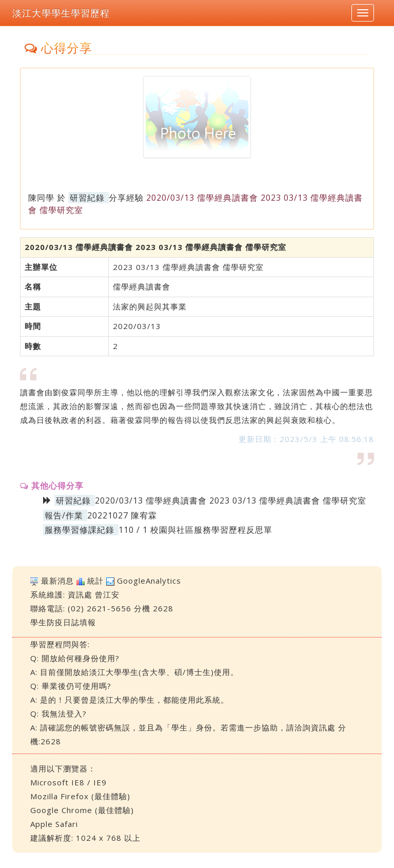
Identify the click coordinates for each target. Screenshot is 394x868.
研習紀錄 (87, 198)
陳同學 (41, 198)
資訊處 (80, 594)
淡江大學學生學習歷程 (61, 13)
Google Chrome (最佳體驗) (82, 810)
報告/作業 (64, 515)
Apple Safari (54, 824)
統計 (95, 581)
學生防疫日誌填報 (63, 622)
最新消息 (57, 581)
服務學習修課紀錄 (80, 530)
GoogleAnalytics (149, 581)
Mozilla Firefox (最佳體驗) (80, 796)
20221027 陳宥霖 (122, 515)
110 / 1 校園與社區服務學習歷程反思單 (195, 530)
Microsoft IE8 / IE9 (68, 782)
